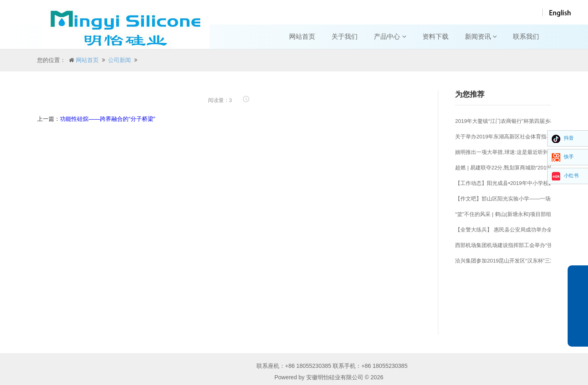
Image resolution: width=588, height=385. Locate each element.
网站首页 (302, 37)
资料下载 (435, 37)
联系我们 (526, 37)
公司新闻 (119, 60)
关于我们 (345, 37)
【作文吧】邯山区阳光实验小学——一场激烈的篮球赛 (519, 199)
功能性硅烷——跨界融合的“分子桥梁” (107, 119)
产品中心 (390, 37)
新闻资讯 (481, 37)
